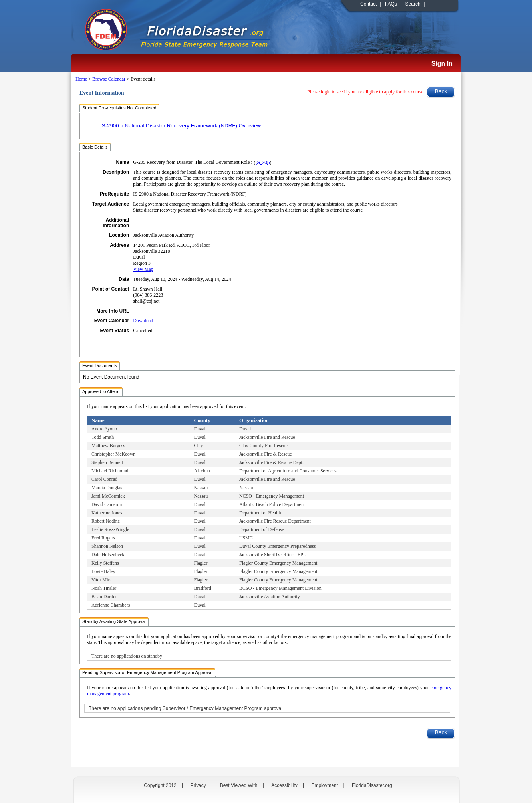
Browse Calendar (109, 79)
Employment (325, 785)
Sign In (442, 64)
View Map (143, 269)
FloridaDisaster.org (372, 785)
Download (143, 321)
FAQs (391, 4)
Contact (368, 4)
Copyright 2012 (160, 785)
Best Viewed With (239, 785)
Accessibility (284, 785)
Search (413, 4)
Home (81, 79)
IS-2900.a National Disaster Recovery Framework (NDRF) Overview (181, 126)
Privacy (198, 785)
